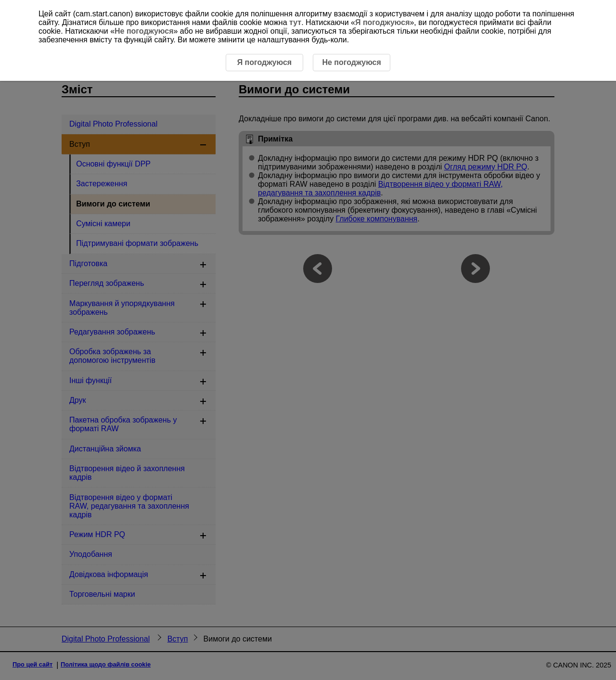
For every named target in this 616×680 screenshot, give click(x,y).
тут (295, 22)
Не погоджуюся (144, 31)
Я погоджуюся (382, 22)
